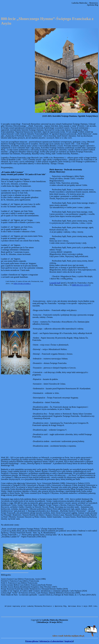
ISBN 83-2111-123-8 (80, 285)
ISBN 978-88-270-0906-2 (22, 284)
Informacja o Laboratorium (51, 642)
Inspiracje (69, 642)
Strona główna (32, 642)
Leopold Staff (55, 283)
